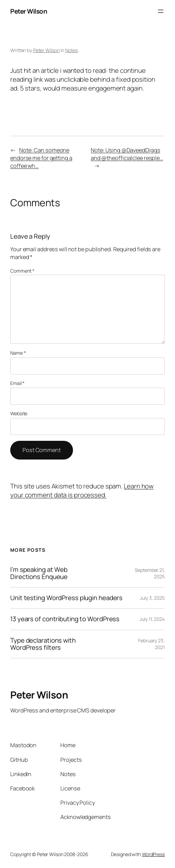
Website (19, 413)
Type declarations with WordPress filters (43, 644)
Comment (22, 271)
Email (17, 383)
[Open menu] (161, 11)
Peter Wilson (29, 11)
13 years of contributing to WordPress (65, 619)
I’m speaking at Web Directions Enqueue (39, 573)
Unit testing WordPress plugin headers (66, 598)
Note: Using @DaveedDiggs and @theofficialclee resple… (127, 154)
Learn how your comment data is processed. (82, 491)
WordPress (153, 854)
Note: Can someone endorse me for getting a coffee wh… (41, 158)
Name (18, 353)
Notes (71, 50)
